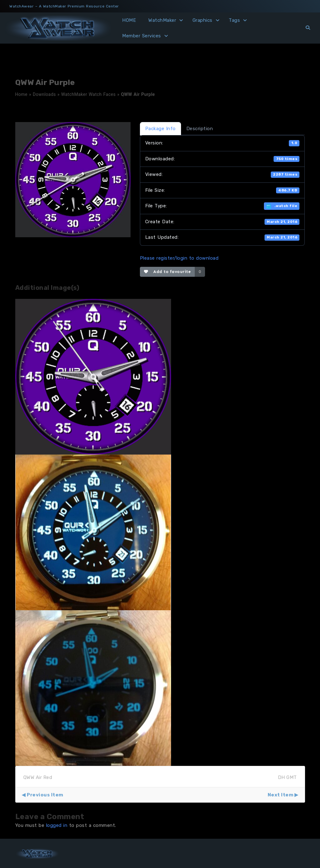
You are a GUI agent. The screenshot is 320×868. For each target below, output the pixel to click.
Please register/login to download (179, 258)
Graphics (203, 20)
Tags (234, 20)
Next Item (281, 795)
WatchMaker (162, 20)
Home (21, 94)
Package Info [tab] (160, 129)
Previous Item (45, 795)
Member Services (142, 36)
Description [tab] (200, 129)
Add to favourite (167, 272)
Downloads (44, 94)
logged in (57, 825)
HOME (129, 20)
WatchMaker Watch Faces (88, 94)
